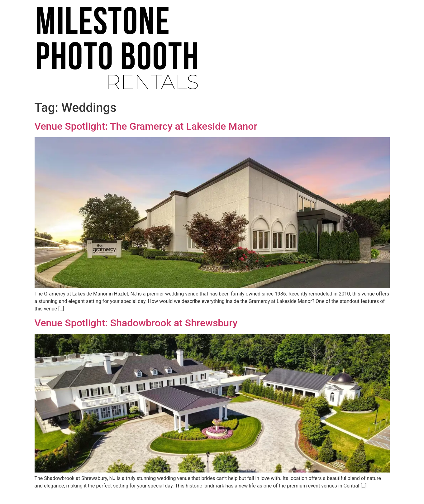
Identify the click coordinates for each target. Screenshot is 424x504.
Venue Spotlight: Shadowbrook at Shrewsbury (136, 323)
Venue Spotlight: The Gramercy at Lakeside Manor (146, 126)
